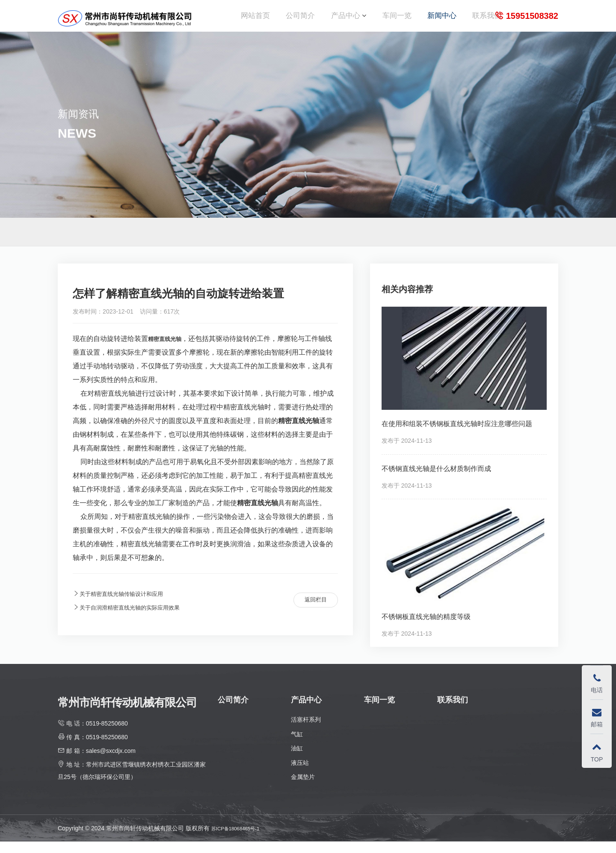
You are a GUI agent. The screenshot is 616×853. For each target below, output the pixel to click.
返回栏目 (311, 612)
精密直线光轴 (169, 350)
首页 (528, 243)
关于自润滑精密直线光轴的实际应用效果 (138, 619)
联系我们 (487, 21)
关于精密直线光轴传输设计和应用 (127, 605)
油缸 (297, 759)
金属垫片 (303, 788)
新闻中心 (442, 21)
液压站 (300, 774)
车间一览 (397, 21)
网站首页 (255, 21)
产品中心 (346, 21)
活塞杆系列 (306, 731)
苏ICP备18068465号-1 (241, 839)
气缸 (297, 745)
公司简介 (300, 21)
